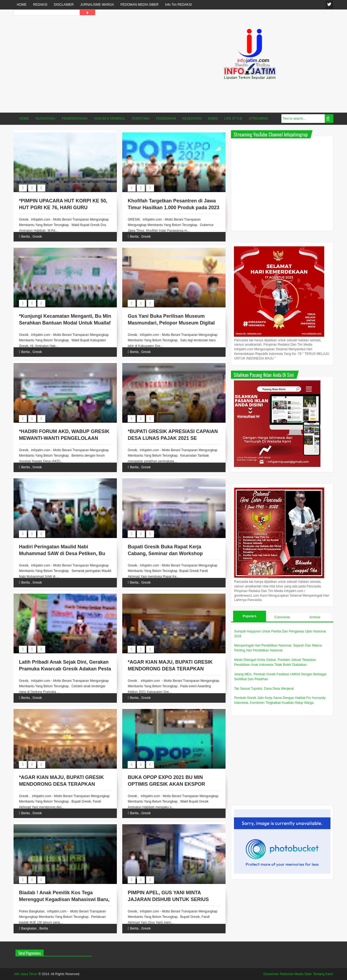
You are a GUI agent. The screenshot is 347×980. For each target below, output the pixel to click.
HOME (22, 5)
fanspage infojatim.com (329, 5)
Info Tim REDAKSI (179, 5)
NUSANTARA (45, 119)
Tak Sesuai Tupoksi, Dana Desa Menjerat (264, 689)
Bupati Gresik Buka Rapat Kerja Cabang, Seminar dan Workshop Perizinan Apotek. (165, 553)
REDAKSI (40, 5)
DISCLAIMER (64, 5)
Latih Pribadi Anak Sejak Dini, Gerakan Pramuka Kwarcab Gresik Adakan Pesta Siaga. (65, 669)
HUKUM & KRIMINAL (110, 119)
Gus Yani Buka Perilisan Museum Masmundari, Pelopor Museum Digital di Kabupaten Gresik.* (171, 323)
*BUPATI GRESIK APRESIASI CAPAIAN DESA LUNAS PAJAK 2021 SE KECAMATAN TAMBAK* (173, 438)
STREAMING (258, 119)
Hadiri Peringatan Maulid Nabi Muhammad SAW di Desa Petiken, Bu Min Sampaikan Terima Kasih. (62, 553)
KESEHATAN (192, 119)
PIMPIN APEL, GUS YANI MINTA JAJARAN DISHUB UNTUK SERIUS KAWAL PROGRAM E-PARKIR (168, 899)
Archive (315, 617)
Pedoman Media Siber (296, 974)
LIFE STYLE (233, 119)
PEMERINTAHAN (75, 119)
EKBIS (213, 119)
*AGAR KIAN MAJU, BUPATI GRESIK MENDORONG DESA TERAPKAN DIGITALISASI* (170, 669)
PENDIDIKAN (166, 119)
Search (329, 119)
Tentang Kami (323, 974)
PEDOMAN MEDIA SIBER (139, 5)
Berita (25, 237)
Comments (282, 617)
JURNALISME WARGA (97, 5)
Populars (250, 616)
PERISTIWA (141, 119)
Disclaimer (271, 974)
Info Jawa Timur (26, 974)
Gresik (37, 237)
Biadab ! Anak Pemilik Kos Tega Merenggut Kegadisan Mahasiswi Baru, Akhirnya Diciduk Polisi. (64, 899)
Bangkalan (29, 928)
